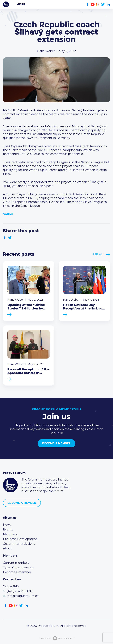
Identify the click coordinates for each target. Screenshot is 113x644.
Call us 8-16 (11, 586)
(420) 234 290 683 (20, 591)
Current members (16, 563)
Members (10, 534)
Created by (56, 638)
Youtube (93, 5)
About (7, 548)
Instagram (98, 5)
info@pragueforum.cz (23, 596)
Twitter (103, 5)
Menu (21, 4)
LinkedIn (108, 5)
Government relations (19, 544)
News (7, 525)
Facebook (87, 5)
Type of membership (18, 567)
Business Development (20, 539)
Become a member (56, 443)
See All (98, 254)
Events (8, 529)
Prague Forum (6, 4)
